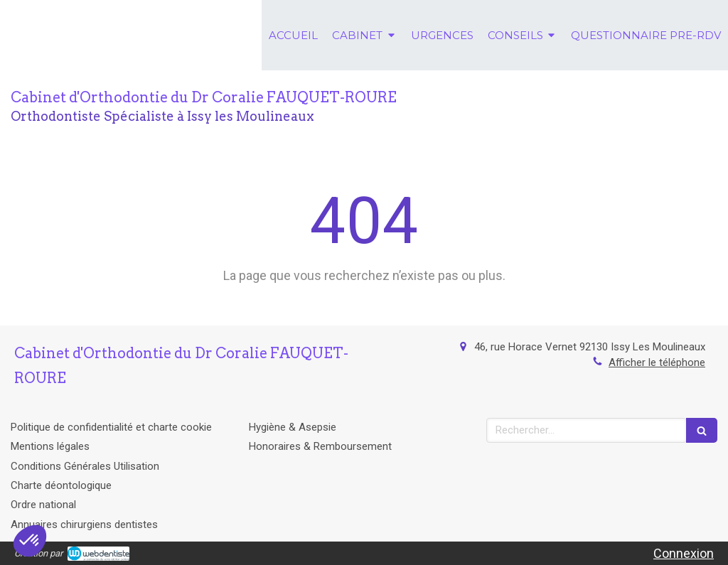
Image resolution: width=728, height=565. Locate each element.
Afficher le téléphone (657, 362)
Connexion (684, 553)
